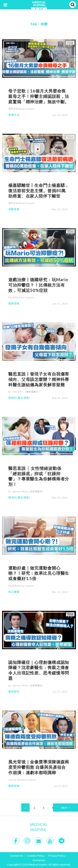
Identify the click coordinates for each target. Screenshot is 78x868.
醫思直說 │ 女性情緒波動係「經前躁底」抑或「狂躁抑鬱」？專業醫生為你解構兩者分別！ (39, 476)
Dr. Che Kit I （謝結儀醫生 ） (25, 392)
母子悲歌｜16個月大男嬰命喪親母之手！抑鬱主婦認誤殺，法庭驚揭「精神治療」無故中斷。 (39, 96)
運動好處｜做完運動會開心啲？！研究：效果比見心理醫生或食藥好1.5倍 (39, 573)
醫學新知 (14, 692)
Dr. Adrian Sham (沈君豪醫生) (26, 491)
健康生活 (14, 115)
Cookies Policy (36, 856)
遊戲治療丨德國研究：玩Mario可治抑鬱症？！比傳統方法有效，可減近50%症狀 (38, 285)
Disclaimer (39, 860)
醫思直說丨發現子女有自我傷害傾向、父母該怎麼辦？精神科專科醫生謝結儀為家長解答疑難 (39, 379)
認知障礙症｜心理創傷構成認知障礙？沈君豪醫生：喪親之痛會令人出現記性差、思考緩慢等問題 (39, 670)
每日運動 (14, 592)
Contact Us (17, 856)
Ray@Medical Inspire (21, 297)
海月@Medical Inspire (21, 109)
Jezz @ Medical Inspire (22, 780)
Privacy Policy (57, 856)
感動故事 (14, 209)
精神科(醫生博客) (19, 398)
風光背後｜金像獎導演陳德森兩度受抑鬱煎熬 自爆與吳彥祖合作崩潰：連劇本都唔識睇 (39, 767)
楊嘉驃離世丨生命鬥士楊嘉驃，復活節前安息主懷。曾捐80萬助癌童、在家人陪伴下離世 (39, 191)
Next (64, 808)
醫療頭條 (14, 304)
